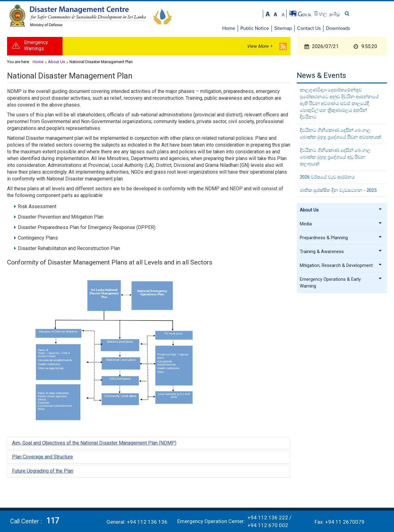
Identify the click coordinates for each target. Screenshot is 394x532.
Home (266, 28)
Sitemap (321, 28)
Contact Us (346, 28)
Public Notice (292, 28)
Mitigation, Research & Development (341, 266)
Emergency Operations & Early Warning (341, 284)
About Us (341, 211)
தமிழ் (372, 14)
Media (341, 225)
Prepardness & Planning (341, 239)
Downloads (376, 28)
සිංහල (359, 14)
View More (258, 47)
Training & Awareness (341, 252)
